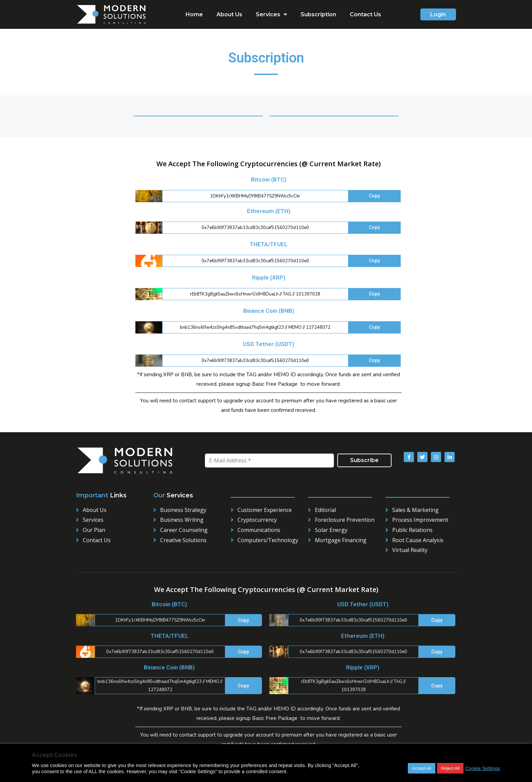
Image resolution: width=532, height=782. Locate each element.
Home (194, 14)
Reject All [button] (450, 768)
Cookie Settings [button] (483, 768)
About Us (229, 14)
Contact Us (365, 14)
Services (271, 15)
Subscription (318, 14)
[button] (438, 15)
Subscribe (364, 460)
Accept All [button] (422, 768)
